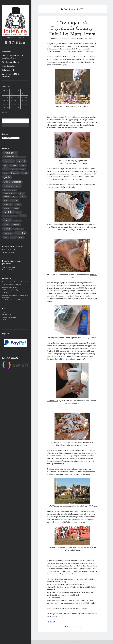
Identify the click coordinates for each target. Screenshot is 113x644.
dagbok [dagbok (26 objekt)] (23, 165)
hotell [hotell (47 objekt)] (25, 173)
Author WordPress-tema (66, 642)
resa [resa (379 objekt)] (7, 220)
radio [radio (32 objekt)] (6, 216)
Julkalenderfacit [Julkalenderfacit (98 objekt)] (13, 182)
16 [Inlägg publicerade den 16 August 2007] (15, 101)
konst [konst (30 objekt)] (21, 193)
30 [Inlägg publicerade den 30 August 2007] (15, 107)
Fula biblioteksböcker (8, 270)
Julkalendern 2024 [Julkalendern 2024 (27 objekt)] (10, 193)
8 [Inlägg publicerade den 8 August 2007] (11, 97)
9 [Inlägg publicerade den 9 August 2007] (15, 97)
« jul (3, 112)
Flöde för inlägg (7, 314)
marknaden (79, 174)
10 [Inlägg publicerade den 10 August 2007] (19, 97)
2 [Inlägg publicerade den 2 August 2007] (15, 94)
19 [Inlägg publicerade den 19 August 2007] (26, 101)
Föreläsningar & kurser (11, 62)
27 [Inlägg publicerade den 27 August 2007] (4, 107)
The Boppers (83, 46)
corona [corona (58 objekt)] (13, 165)
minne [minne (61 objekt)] (15, 200)
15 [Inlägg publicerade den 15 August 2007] (11, 101)
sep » (7, 112)
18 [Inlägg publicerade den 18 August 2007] (22, 101)
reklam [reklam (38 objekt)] (23, 216)
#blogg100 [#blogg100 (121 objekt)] (10, 153)
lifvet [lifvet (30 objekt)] (15, 197)
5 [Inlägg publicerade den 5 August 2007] (26, 94)
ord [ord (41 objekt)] (18, 212)
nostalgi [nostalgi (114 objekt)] (8, 212)
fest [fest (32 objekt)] (23, 169)
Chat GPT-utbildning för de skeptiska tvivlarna (12, 57)
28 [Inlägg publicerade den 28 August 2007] (8, 107)
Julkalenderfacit (8, 70)
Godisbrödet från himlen (9, 287)
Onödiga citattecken (8, 252)
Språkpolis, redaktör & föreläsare (11, 75)
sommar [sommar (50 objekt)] (16, 225)
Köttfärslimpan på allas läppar (11, 290)
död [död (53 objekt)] (6, 169)
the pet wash (76, 59)
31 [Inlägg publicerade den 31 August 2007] (19, 107)
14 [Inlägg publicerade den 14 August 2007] (8, 101)
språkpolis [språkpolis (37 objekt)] (18, 229)
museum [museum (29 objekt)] (7, 208)
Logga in (5, 312)
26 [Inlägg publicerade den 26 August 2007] (26, 104)
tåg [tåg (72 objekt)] (13, 237)
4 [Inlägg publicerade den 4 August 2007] (22, 94)
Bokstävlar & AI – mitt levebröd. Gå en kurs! (15, 282)
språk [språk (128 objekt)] (7, 229)
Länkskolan (6, 292)
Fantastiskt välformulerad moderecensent (15, 250)
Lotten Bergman (68, 38)
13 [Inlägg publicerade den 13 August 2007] (4, 101)
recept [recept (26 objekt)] (14, 216)
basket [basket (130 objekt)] (21, 161)
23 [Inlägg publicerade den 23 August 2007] (15, 104)
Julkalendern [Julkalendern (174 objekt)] (12, 186)
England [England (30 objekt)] (14, 169)
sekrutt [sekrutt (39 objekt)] (17, 221)
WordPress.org (7, 320)
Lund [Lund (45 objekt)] (23, 197)
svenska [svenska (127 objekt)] (20, 233)
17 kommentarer (72, 627)
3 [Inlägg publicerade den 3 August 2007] (19, 94)
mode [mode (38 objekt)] (18, 205)
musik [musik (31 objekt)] (16, 208)
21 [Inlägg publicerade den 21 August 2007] (8, 104)
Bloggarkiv (6, 51)
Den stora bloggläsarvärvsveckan (12, 285)
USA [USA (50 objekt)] (21, 237)
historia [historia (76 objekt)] (15, 173)
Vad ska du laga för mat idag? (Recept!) (13, 300)
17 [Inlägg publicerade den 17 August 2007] (19, 101)
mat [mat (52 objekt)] (6, 200)
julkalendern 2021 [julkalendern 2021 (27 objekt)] (10, 190)
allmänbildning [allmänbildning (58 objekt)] (10, 157)
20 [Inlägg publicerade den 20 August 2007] (4, 104)
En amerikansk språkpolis (10, 267)
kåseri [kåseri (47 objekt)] (7, 197)
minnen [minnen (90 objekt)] (8, 204)
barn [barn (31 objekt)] (23, 157)
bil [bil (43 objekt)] (5, 165)
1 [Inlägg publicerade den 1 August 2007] (11, 94)
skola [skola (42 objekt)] (6, 225)
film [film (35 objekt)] (6, 173)
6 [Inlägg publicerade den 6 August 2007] (4, 97)
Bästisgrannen (53, 401)
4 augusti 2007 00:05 (85, 38)
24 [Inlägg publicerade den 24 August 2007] (19, 104)
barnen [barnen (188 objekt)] (9, 161)
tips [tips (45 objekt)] (6, 237)
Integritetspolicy (8, 66)
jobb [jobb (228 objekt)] (7, 177)
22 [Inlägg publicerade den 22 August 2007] (11, 104)
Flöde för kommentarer (9, 317)
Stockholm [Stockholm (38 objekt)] (8, 233)
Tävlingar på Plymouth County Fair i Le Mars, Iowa (72, 28)
